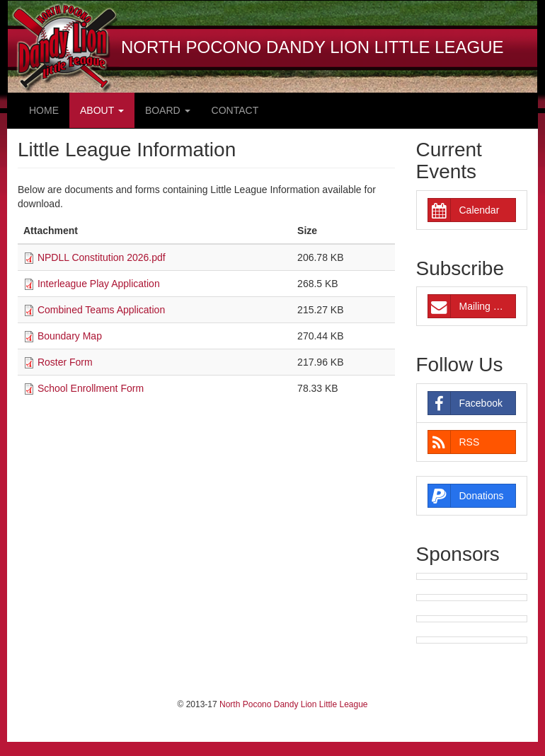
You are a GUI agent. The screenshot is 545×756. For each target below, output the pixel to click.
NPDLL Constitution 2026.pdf (102, 257)
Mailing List (469, 306)
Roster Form (65, 362)
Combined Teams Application (101, 310)
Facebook (465, 403)
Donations (466, 496)
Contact (235, 110)
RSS (454, 442)
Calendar (464, 210)
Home (44, 110)
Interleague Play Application (99, 284)
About (102, 110)
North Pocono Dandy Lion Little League (293, 704)
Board (168, 110)
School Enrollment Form (91, 388)
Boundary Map (70, 336)
